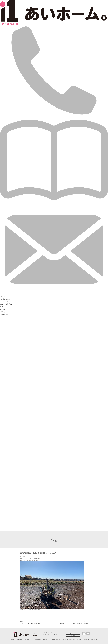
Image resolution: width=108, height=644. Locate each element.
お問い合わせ (73, 632)
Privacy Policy (59, 642)
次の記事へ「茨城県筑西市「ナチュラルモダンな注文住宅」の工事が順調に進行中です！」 (73, 623)
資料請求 (73, 635)
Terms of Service (67, 642)
